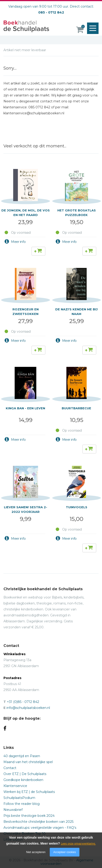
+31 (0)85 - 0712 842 (23, 702)
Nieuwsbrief (13, 810)
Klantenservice (15, 786)
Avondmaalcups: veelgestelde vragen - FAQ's (40, 828)
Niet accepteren (36, 852)
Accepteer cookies (64, 852)
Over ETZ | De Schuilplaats (25, 774)
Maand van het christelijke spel (28, 762)
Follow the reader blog (22, 804)
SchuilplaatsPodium (19, 798)
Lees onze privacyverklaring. (78, 844)
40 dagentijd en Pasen (22, 756)
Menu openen (94, 28)
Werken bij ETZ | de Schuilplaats (29, 792)
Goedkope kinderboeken (23, 780)
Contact (10, 768)
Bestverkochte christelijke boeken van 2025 (38, 822)
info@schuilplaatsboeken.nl (28, 708)
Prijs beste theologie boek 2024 (29, 816)
